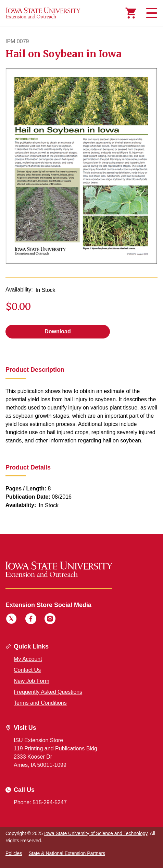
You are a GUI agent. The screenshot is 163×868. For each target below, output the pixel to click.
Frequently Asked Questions (48, 692)
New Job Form (32, 681)
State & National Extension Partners (67, 853)
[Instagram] (50, 620)
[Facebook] (31, 620)
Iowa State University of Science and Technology (96, 833)
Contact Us (27, 670)
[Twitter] (11, 620)
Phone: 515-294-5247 (40, 802)
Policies (14, 853)
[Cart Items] (131, 13)
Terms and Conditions (40, 703)
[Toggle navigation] (151, 13)
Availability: (19, 290)
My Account (28, 659)
